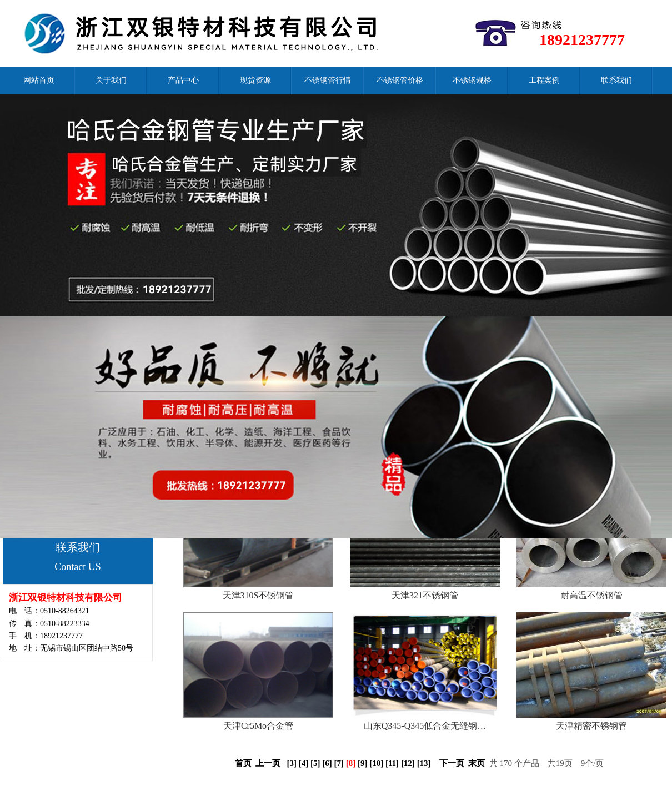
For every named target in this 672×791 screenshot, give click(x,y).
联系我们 (616, 80)
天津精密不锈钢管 (591, 726)
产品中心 (183, 80)
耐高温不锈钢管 (591, 595)
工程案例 (544, 80)
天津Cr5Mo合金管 (258, 726)
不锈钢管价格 (400, 80)
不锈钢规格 (472, 80)
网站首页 (39, 80)
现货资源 (255, 80)
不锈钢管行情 (328, 80)
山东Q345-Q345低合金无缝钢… (425, 726)
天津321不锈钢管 (425, 595)
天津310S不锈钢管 (259, 595)
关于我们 (111, 80)
